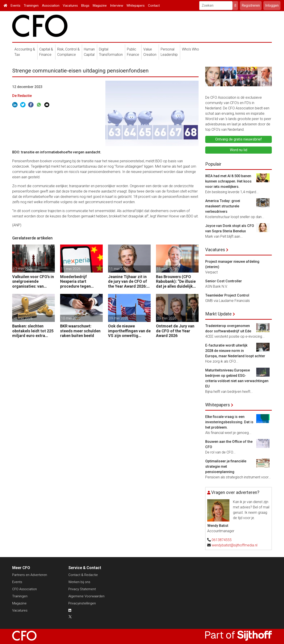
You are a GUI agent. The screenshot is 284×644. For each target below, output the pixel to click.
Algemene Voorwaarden (86, 596)
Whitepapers (136, 6)
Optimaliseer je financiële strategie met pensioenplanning (226, 466)
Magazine (100, 6)
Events (16, 6)
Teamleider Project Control (227, 295)
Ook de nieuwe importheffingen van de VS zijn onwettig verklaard (129, 331)
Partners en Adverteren (30, 575)
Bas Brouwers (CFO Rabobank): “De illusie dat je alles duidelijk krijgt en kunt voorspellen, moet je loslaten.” (176, 282)
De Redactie (22, 96)
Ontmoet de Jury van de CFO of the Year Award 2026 (175, 331)
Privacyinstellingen (82, 603)
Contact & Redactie (83, 575)
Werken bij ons (79, 582)
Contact (154, 6)
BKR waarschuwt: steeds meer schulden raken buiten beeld (80, 331)
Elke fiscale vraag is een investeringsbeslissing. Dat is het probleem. (229, 422)
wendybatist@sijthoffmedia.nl (235, 545)
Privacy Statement (82, 589)
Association (51, 6)
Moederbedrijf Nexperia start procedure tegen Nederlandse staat (77, 282)
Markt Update (218, 314)
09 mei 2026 (119, 318)
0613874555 (222, 540)
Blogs (85, 6)
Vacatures (70, 6)
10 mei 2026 (71, 318)
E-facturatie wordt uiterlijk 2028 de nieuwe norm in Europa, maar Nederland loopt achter (235, 351)
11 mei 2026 (71, 269)
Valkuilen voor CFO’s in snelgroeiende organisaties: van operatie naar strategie (33, 282)
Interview (117, 6)
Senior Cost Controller (224, 281)
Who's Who (190, 49)
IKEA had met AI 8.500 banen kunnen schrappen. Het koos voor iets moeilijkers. (228, 181)
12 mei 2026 (23, 269)
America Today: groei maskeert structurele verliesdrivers (223, 206)
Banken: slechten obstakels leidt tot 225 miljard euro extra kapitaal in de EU (33, 331)
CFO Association (25, 589)
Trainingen (31, 6)
